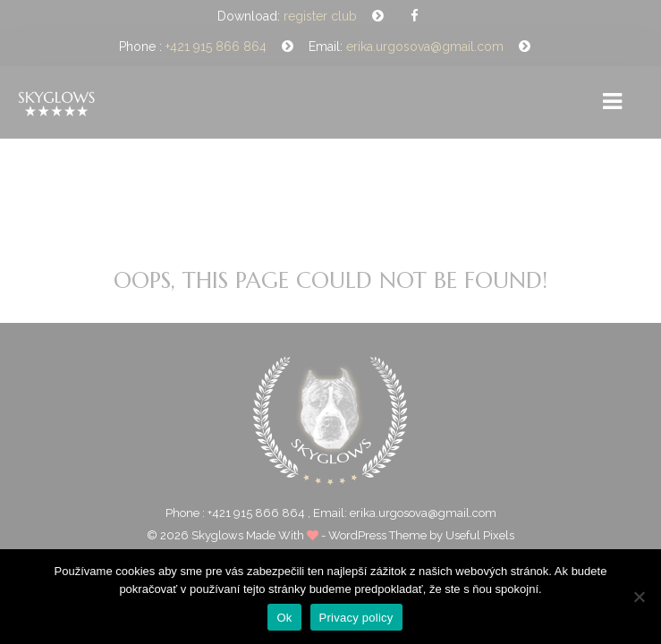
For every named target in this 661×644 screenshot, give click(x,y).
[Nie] (639, 597)
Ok (284, 618)
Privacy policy (356, 618)
